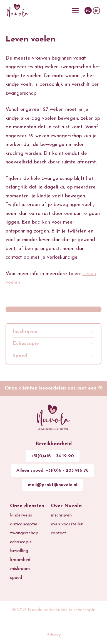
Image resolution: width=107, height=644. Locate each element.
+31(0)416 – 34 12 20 (53, 456)
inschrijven (61, 515)
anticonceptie (24, 524)
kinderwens (21, 515)
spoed (16, 578)
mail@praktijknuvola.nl (53, 485)
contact (59, 533)
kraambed (20, 560)
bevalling (19, 551)
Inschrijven (25, 332)
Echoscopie (26, 344)
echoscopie (21, 542)
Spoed (20, 356)
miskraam (20, 569)
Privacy (54, 635)
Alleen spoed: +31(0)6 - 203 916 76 (53, 471)
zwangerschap (24, 533)
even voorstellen (67, 524)
